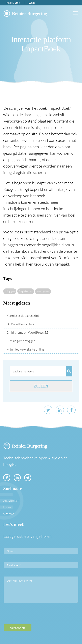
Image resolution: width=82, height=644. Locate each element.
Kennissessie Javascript (23, 316)
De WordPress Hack (20, 324)
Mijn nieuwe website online (25, 349)
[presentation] (34, 616)
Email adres (14, 565)
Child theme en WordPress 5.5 (28, 332)
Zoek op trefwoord (23, 371)
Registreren (13, 3)
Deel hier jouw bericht (20, 581)
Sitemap (9, 514)
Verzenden (18, 628)
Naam (10, 551)
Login (32, 3)
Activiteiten (11, 501)
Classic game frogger (21, 341)
